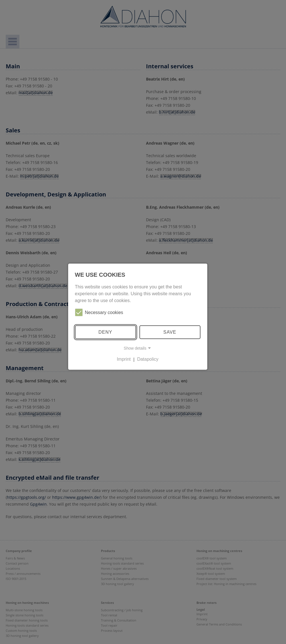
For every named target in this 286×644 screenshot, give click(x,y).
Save (170, 332)
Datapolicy (148, 359)
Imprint (124, 359)
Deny (105, 332)
